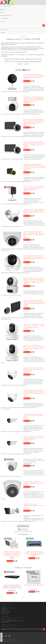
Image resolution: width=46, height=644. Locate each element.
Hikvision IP (7, 62)
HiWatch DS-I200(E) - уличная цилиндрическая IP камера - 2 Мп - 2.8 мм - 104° (34, 505)
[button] (23, 30)
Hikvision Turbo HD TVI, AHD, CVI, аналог (14, 59)
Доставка (3, 609)
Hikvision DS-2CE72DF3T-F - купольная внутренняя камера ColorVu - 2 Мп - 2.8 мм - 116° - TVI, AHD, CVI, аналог (34, 461)
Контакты (3, 21)
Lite (3, 52)
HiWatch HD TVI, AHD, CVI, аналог (33, 59)
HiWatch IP (20, 64)
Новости (2, 12)
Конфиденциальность (6, 611)
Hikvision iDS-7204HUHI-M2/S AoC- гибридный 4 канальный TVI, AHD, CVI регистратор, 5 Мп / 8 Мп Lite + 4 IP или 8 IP (34, 587)
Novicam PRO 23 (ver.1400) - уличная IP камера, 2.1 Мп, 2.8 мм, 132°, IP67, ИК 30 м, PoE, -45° (34, 416)
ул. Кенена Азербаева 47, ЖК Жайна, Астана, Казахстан (12, 621)
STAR (16, 48)
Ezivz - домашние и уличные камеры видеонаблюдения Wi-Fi (27, 62)
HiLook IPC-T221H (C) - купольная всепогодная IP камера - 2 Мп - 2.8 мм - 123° (34, 482)
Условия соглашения (5, 612)
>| (27, 529)
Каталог (4, 9)
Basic (17, 55)
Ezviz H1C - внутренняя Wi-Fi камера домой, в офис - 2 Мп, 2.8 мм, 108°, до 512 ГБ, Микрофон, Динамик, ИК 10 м (34, 188)
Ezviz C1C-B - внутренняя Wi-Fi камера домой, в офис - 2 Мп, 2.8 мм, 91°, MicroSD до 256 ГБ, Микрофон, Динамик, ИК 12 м (34, 76)
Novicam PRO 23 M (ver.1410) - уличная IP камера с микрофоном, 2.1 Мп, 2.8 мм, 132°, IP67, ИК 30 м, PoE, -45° (34, 438)
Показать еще (23, 526)
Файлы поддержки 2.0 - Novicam (8, 608)
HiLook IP (26, 64)
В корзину (27, 81)
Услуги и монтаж (5, 18)
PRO (27, 55)
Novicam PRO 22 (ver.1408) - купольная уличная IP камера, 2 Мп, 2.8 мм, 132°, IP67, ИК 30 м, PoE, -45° (34, 369)
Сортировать (19, 70)
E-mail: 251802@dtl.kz (5, 622)
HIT (25, 47)
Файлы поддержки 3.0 (6, 15)
